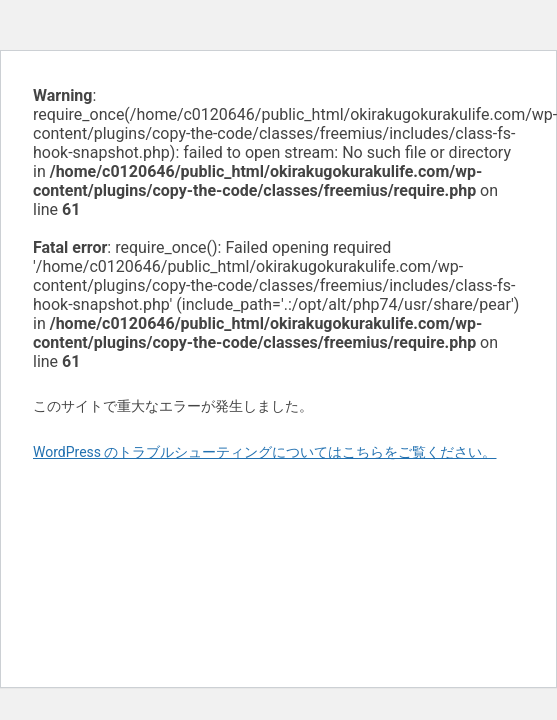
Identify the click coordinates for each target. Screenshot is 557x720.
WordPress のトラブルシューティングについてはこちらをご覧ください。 (265, 452)
